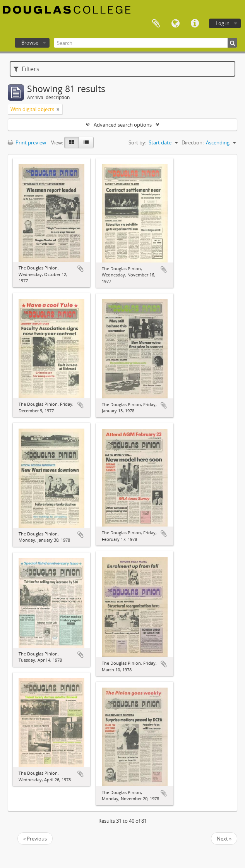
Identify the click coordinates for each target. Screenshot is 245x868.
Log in (223, 23)
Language (175, 24)
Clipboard (156, 24)
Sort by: (137, 142)
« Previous (35, 839)
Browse (30, 43)
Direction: (193, 142)
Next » (224, 839)
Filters (27, 69)
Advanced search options (123, 125)
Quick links (195, 24)
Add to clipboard (81, 269)
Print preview (27, 142)
